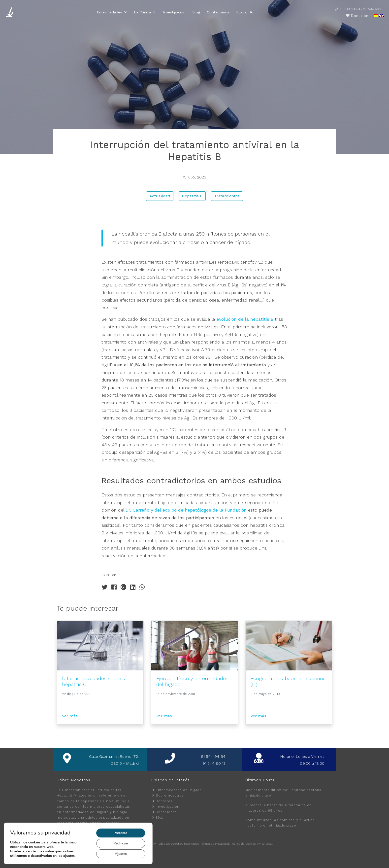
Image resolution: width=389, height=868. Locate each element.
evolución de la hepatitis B (245, 319)
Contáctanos (218, 12)
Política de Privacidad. (215, 844)
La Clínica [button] (145, 12)
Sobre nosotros (170, 795)
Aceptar (121, 833)
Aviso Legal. (265, 844)
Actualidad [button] (160, 196)
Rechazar (121, 843)
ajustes (71, 856)
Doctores (164, 801)
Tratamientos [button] (227, 196)
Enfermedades (112, 12)
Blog (196, 12)
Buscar (242, 12)
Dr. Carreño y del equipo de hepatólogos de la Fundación (186, 510)
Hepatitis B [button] (192, 196)
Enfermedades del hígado (179, 790)
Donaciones (166, 812)
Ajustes (121, 854)
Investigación (174, 12)
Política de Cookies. (243, 844)
